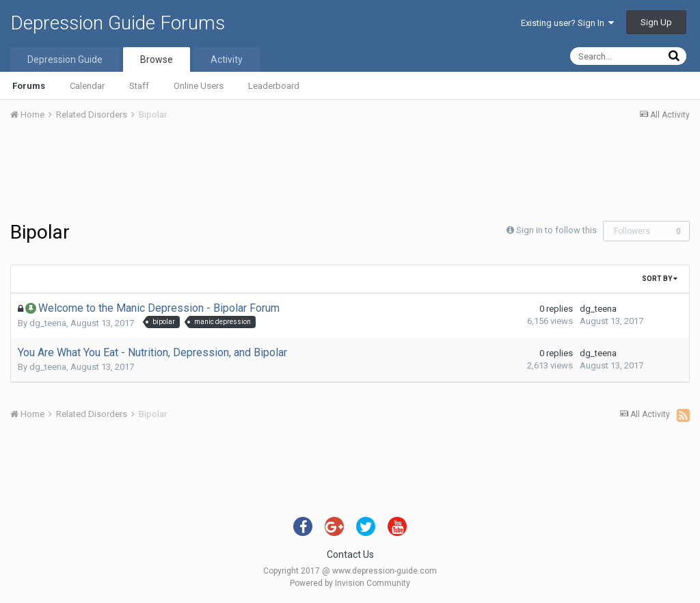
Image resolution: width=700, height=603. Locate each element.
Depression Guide (65, 59)
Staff (139, 86)
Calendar (87, 86)
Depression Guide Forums (118, 23)
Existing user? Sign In (567, 23)
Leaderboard (274, 86)
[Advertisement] (350, 173)
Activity (227, 59)
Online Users (199, 86)
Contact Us (350, 554)
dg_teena (48, 323)
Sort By (660, 279)
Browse (157, 59)
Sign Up (656, 22)
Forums (29, 86)
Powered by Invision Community (350, 583)
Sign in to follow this (556, 230)
